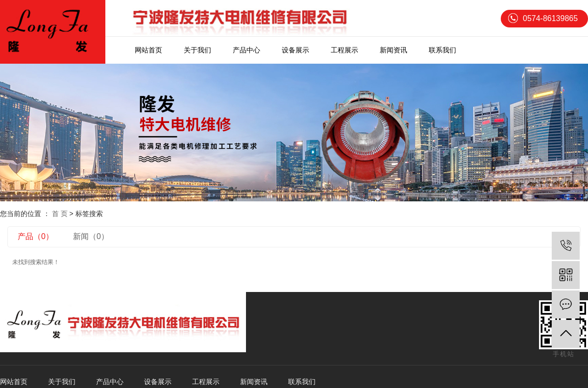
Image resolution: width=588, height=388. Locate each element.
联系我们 (442, 50)
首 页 (60, 214)
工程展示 (344, 50)
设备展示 (295, 50)
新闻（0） (91, 236)
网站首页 (148, 50)
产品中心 (246, 50)
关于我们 (197, 50)
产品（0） (36, 236)
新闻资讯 (393, 50)
